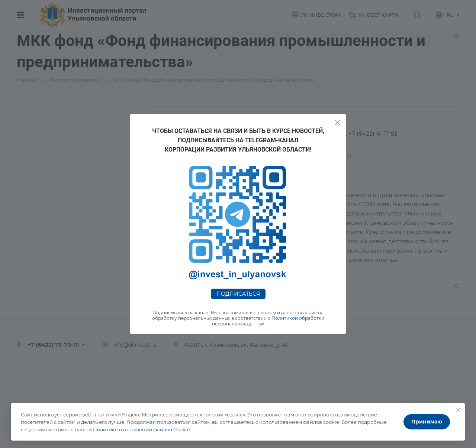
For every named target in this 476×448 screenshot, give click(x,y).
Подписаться (238, 294)
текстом (267, 313)
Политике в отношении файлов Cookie (141, 429)
